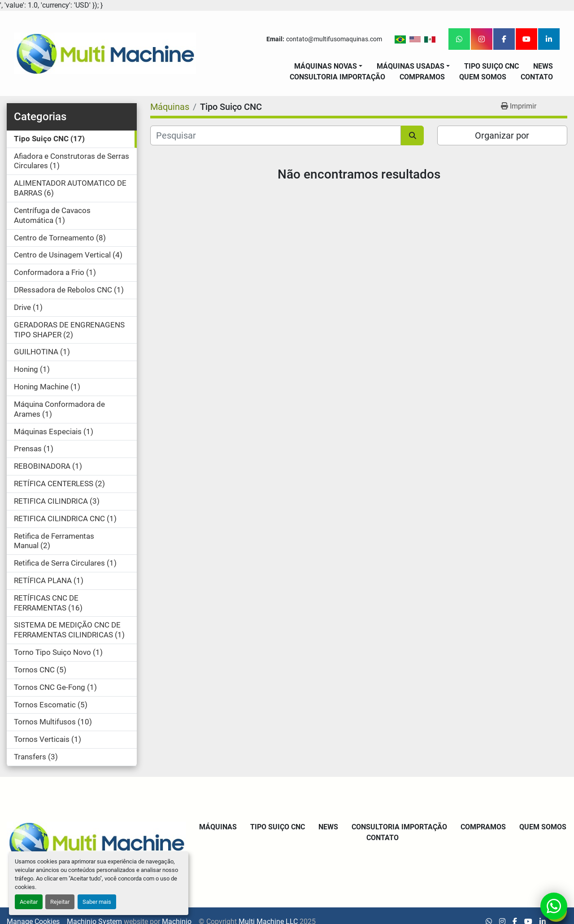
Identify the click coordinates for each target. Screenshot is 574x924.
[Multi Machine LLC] (96, 842)
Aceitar (29, 902)
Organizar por (502, 135)
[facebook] (504, 39)
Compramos (422, 77)
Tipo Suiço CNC (491, 66)
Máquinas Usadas (411, 66)
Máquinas (218, 827)
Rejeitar (60, 902)
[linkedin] (549, 39)
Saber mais (97, 902)
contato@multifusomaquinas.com (334, 39)
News (543, 66)
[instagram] (482, 39)
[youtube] (526, 39)
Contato (537, 77)
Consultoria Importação (337, 77)
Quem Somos (483, 77)
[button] (328, 66)
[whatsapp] (459, 39)
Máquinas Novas (326, 66)
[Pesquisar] (276, 135)
